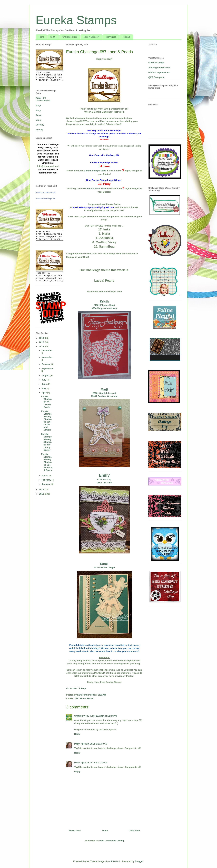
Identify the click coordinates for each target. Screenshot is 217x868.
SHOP (53, 37)
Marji (104, 389)
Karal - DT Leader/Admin (43, 99)
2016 (42, 338)
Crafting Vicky (82, 716)
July (44, 380)
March (45, 476)
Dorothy (40, 125)
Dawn (39, 115)
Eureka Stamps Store (95, 171)
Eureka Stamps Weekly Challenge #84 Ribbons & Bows (47, 462)
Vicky (38, 120)
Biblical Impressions (159, 72)
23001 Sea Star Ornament (104, 396)
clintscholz (115, 861)
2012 (42, 494)
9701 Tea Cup (104, 479)
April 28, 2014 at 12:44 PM (103, 716)
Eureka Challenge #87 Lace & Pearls (46, 402)
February (47, 480)
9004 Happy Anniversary (104, 308)
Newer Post (75, 831)
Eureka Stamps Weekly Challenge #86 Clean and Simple (46, 421)
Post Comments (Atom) (112, 841)
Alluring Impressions (159, 68)
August (46, 376)
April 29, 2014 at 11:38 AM (94, 744)
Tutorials (126, 37)
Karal (104, 564)
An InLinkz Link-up (76, 688)
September (47, 369)
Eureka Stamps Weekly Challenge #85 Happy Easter (46, 442)
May (44, 388)
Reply (77, 734)
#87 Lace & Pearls (84, 698)
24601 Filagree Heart (104, 305)
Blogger (139, 861)
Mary (38, 110)
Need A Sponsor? (91, 37)
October (46, 364)
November (47, 357)
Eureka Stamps (76, 20)
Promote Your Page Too (45, 199)
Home (41, 37)
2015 (42, 342)
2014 (42, 347)
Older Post (134, 831)
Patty (77, 744)
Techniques (111, 37)
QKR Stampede (156, 77)
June (45, 384)
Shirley (39, 130)
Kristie (104, 301)
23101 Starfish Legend (104, 393)
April (45, 393)
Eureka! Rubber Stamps (46, 192)
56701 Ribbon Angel (104, 567)
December (47, 350)
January (46, 484)
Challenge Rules (70, 37)
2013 (42, 489)
